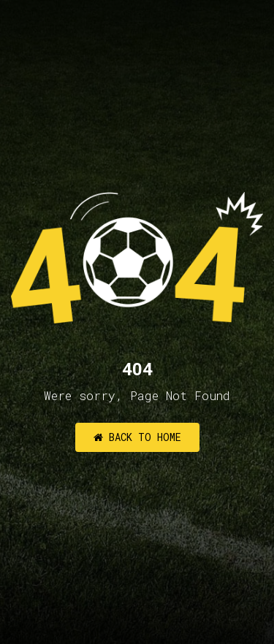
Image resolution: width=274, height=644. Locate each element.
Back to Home (137, 437)
